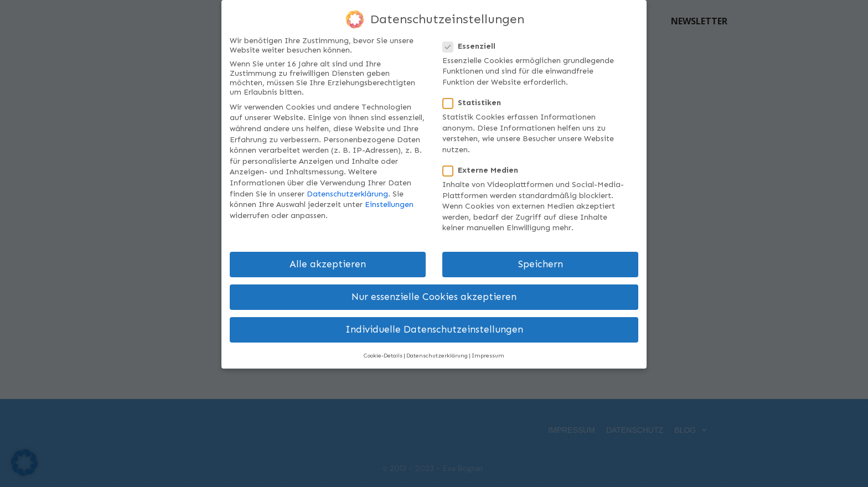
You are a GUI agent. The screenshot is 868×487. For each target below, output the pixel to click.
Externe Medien (484, 170)
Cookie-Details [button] (383, 355)
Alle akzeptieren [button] (328, 264)
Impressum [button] (488, 355)
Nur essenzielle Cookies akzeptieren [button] (434, 297)
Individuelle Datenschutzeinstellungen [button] (434, 330)
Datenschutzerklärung (347, 193)
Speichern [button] (541, 264)
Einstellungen (389, 204)
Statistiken (475, 103)
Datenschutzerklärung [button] (437, 355)
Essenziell (472, 46)
